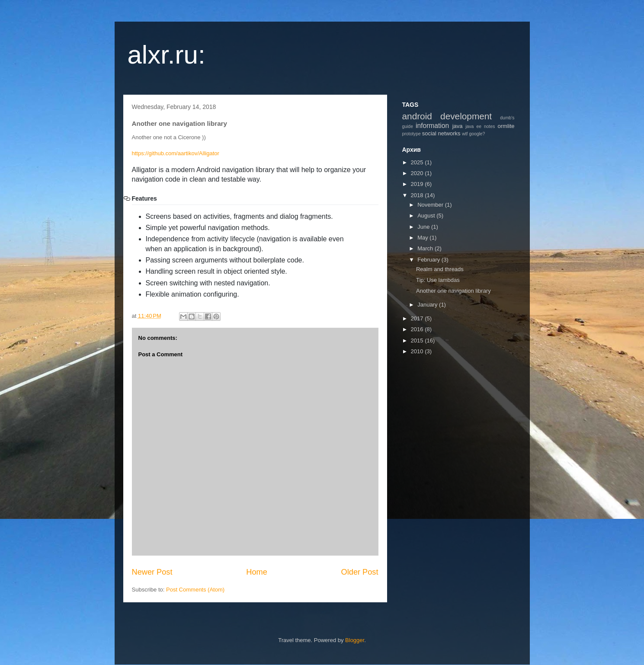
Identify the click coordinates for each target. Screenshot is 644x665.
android (417, 116)
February (429, 260)
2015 (418, 340)
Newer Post (152, 572)
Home (257, 572)
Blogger (355, 640)
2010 (418, 351)
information (432, 126)
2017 (418, 318)
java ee (473, 126)
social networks (441, 133)
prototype (412, 134)
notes (489, 126)
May (423, 238)
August (427, 216)
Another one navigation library (453, 291)
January (428, 305)
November (431, 205)
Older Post (360, 572)
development (466, 116)
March (426, 248)
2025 (418, 162)
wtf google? (473, 134)
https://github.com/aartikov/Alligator (176, 153)
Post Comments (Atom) (195, 590)
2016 (418, 329)
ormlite (506, 126)
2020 (418, 173)
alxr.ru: (167, 55)
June (424, 227)
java (458, 126)
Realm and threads (440, 269)
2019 (418, 184)
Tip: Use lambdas (438, 280)
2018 (418, 195)
